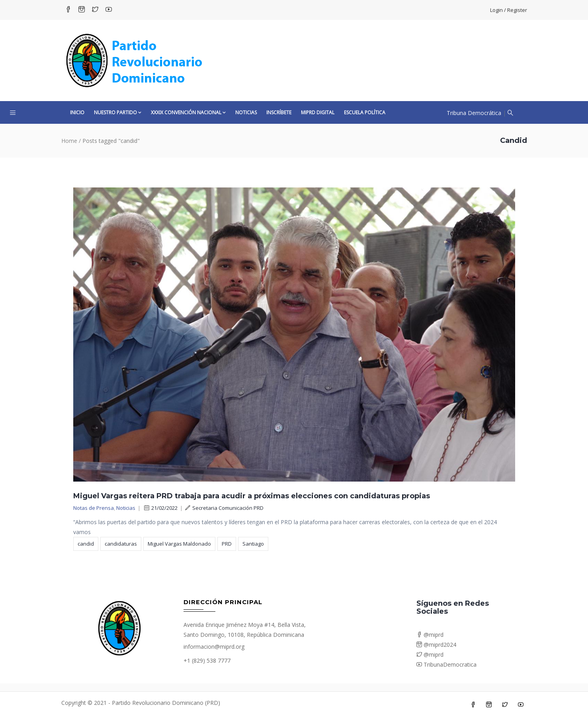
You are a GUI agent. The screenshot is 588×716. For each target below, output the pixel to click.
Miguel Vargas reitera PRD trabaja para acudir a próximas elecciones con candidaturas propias (252, 496)
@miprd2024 (436, 645)
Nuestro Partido (118, 112)
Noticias (246, 112)
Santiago (253, 544)
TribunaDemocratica (446, 664)
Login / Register (509, 10)
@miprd (430, 635)
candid (86, 544)
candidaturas (121, 544)
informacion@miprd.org (214, 647)
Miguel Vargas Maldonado (179, 544)
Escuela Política (365, 112)
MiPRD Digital (318, 112)
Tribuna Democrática (474, 113)
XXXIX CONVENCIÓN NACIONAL (188, 112)
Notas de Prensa (94, 508)
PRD (227, 544)
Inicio (77, 112)
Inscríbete (279, 112)
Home (69, 141)
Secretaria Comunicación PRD (224, 508)
